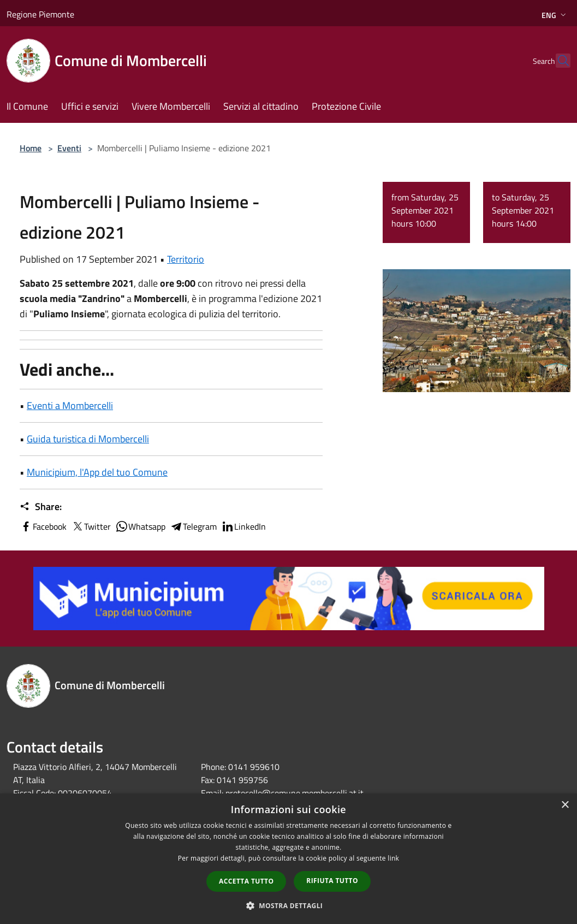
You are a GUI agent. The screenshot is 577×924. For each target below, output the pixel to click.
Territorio (186, 259)
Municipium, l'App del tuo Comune (97, 472)
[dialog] (288, 859)
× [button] (565, 805)
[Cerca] (557, 61)
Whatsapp (140, 526)
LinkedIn (243, 526)
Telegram (193, 526)
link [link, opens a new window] (393, 858)
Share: (41, 507)
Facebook (43, 526)
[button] (289, 905)
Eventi (69, 148)
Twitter (91, 526)
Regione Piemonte (40, 14)
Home (31, 148)
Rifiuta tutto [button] (332, 881)
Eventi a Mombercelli (70, 405)
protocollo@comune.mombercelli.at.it (295, 793)
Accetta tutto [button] (246, 881)
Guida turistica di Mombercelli (88, 439)
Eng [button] (555, 15)
